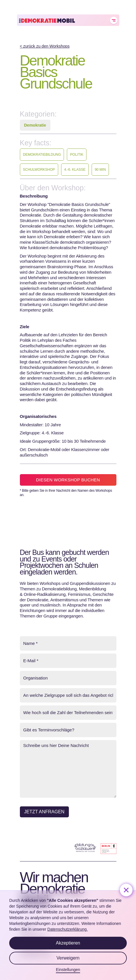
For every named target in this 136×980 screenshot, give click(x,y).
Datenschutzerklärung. (67, 929)
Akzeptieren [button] (68, 943)
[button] (126, 890)
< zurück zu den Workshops (45, 46)
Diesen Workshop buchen (68, 480)
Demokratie (35, 125)
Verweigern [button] (68, 958)
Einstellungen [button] (68, 970)
